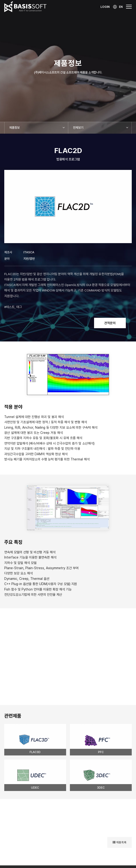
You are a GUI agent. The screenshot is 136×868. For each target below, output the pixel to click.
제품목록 (120, 842)
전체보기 (78, 128)
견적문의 (110, 323)
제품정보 (14, 128)
